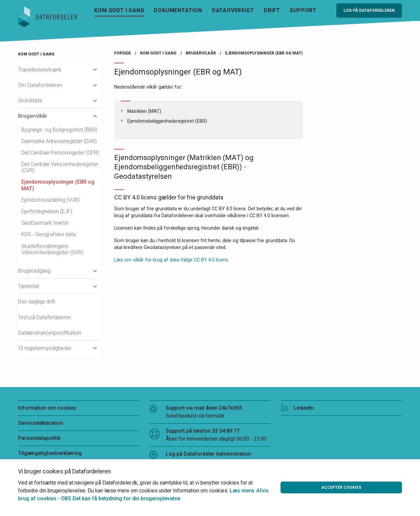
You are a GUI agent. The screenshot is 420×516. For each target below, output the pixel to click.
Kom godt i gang (119, 10)
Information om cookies (47, 408)
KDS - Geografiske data (49, 234)
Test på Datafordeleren (44, 317)
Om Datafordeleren (40, 85)
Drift (272, 10)
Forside (123, 53)
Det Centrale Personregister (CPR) (60, 153)
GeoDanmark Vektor (45, 223)
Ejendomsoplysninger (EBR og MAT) (58, 185)
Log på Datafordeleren (369, 10)
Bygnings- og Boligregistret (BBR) (59, 130)
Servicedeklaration (41, 423)
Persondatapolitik (39, 438)
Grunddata (30, 101)
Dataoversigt (233, 10)
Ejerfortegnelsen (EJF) (47, 211)
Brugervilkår (33, 116)
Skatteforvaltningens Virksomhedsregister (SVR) (52, 249)
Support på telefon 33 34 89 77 (210, 435)
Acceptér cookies (341, 487)
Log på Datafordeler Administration (200, 455)
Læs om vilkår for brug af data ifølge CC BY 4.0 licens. (172, 260)
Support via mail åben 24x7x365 (210, 412)
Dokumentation (178, 10)
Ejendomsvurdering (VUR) (51, 200)
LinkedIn (297, 408)
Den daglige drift (37, 302)
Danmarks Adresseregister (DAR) (59, 141)
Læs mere (242, 491)
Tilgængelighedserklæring (50, 453)
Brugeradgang (34, 271)
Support (303, 10)
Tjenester (29, 286)
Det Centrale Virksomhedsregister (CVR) (60, 167)
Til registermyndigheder (45, 348)
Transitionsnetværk (40, 70)
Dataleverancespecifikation (50, 333)
